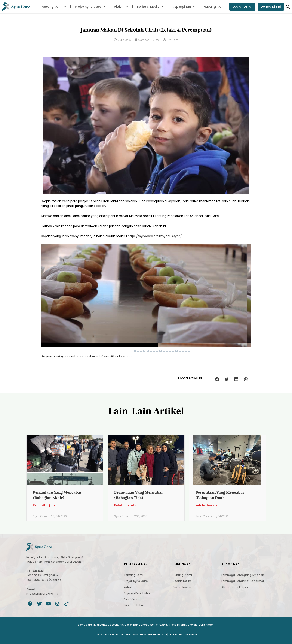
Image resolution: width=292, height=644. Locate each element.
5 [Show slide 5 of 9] (148, 351)
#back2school (121, 356)
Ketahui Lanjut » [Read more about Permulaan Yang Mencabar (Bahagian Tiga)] (125, 505)
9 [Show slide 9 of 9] (160, 351)
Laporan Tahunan (136, 605)
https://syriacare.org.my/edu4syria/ (155, 236)
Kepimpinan (184, 7)
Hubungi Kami (214, 7)
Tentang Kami (53, 7)
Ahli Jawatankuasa (235, 587)
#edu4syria (102, 356)
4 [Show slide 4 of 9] (144, 351)
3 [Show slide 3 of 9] (141, 351)
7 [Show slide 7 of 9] (154, 351)
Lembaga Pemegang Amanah (243, 575)
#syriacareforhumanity (75, 356)
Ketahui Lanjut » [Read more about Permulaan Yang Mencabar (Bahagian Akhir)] (44, 505)
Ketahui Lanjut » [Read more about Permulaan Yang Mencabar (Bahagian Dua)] (206, 505)
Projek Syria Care (90, 7)
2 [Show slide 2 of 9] (138, 351)
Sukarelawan (182, 587)
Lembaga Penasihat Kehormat (243, 581)
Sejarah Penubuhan (138, 593)
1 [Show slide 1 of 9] (135, 351)
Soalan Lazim (182, 581)
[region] (146, 299)
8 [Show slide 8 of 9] (157, 351)
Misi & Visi (130, 599)
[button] (217, 379)
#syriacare (50, 356)
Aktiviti (121, 7)
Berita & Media (150, 7)
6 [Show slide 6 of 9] (151, 351)
